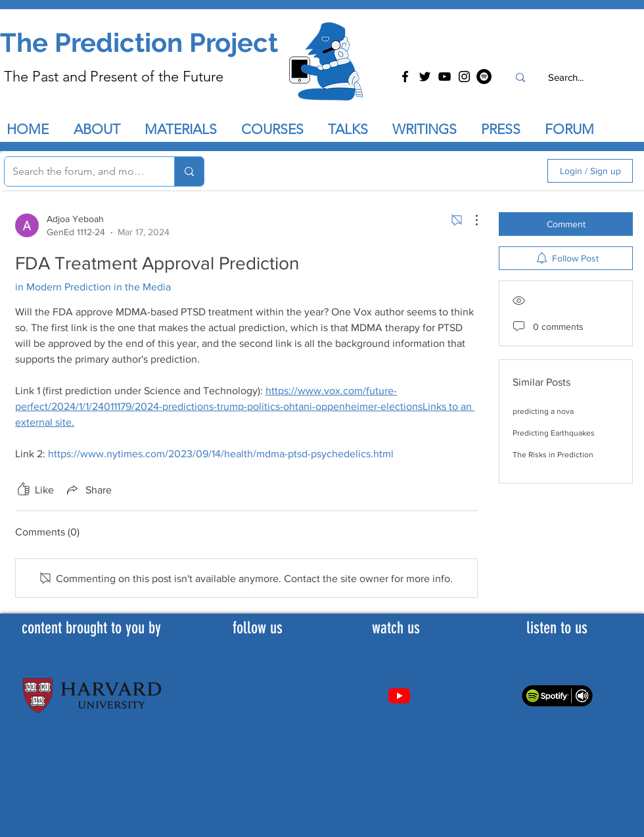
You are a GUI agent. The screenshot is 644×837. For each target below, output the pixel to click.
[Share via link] (88, 489)
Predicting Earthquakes (554, 433)
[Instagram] (464, 77)
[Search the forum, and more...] (80, 171)
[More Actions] (470, 220)
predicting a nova (543, 411)
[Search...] (565, 77)
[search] (467, 171)
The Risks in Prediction (553, 455)
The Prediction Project (139, 42)
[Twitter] (425, 77)
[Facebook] (405, 77)
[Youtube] (399, 695)
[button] (354, 129)
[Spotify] (484, 77)
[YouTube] (445, 77)
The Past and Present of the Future (114, 77)
